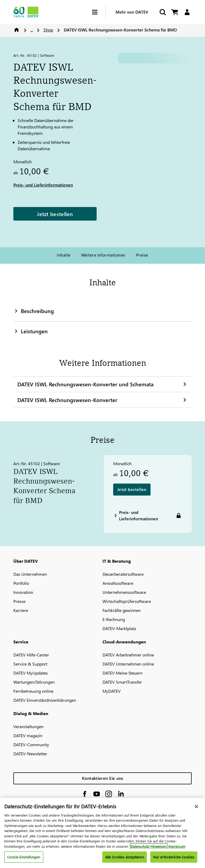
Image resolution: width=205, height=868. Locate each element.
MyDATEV (112, 691)
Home (17, 30)
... (32, 30)
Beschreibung (34, 311)
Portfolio (21, 583)
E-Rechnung (114, 619)
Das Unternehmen (30, 574)
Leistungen (31, 331)
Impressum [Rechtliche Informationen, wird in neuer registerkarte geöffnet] (177, 846)
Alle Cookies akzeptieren (125, 857)
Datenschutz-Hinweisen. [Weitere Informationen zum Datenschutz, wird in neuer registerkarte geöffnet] (149, 846)
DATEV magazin (28, 735)
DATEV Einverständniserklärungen (45, 700)
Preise (142, 255)
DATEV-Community (31, 745)
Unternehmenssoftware (124, 592)
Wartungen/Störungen (34, 682)
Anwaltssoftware (118, 583)
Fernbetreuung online (33, 691)
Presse (19, 601)
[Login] (187, 12)
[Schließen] (196, 806)
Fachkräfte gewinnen (122, 610)
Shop (48, 30)
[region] (102, 833)
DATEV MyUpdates (31, 673)
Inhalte (64, 255)
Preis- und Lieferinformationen (43, 185)
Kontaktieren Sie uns (103, 778)
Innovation (23, 592)
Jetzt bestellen (55, 214)
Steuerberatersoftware (123, 574)
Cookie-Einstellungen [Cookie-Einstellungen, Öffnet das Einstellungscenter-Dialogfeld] (24, 857)
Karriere (21, 610)
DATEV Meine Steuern (123, 673)
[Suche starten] (162, 12)
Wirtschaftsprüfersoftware (127, 601)
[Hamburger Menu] (99, 12)
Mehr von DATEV (132, 12)
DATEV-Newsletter (30, 754)
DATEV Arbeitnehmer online (128, 655)
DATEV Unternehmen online (128, 664)
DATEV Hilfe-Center (31, 655)
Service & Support (30, 664)
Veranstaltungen (28, 726)
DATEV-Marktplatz (119, 628)
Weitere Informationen (103, 255)
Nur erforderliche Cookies (174, 857)
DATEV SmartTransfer (122, 682)
